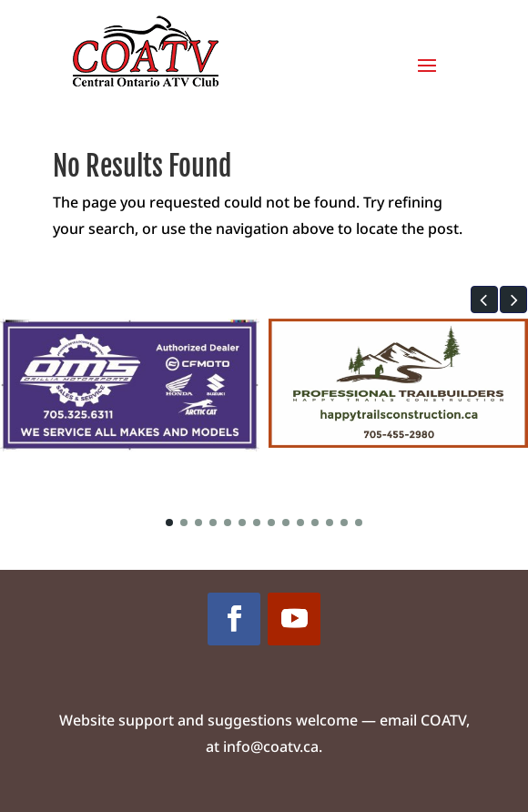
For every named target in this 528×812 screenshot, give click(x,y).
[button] (484, 299)
